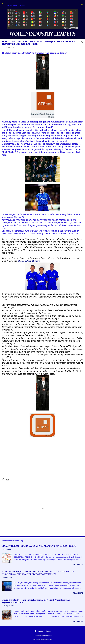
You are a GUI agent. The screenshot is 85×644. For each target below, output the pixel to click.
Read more (78, 565)
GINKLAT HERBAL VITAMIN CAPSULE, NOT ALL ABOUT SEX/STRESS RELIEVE (39, 546)
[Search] (82, 4)
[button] (82, 42)
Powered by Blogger (42, 631)
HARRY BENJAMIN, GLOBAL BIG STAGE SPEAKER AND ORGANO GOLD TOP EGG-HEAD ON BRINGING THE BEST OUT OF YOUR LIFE (38, 573)
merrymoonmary (47, 636)
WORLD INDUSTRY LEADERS (42, 34)
